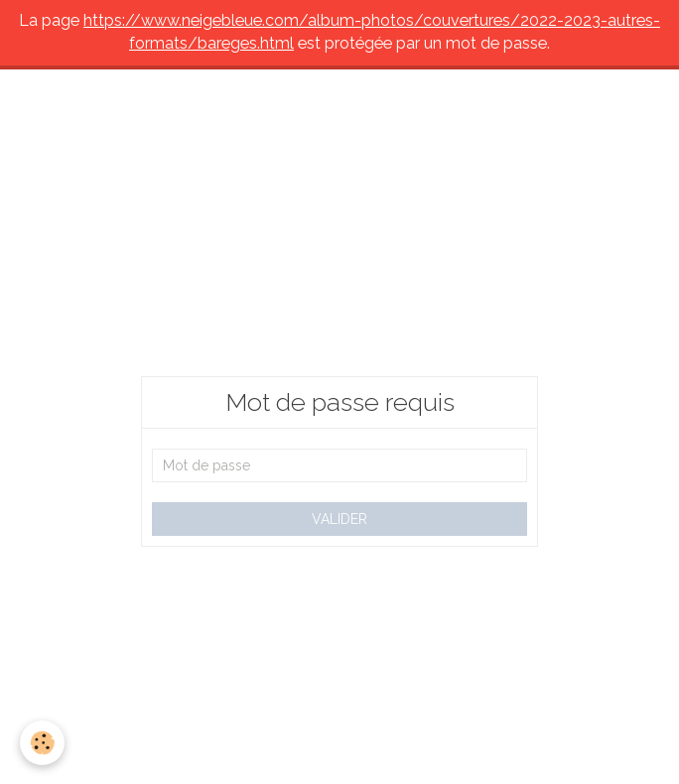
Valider (339, 519)
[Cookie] (42, 743)
